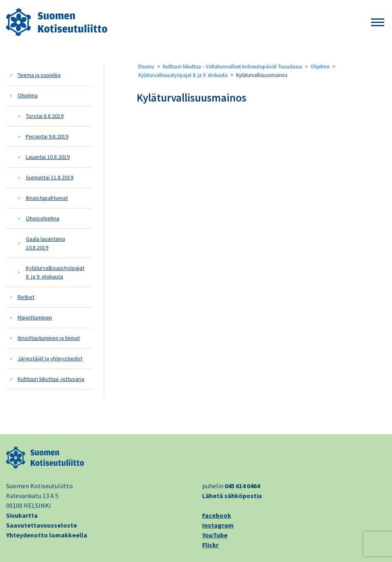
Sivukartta (22, 515)
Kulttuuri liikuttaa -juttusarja (51, 379)
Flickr (210, 545)
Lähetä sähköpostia (232, 496)
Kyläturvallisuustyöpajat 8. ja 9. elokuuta (55, 272)
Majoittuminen (35, 317)
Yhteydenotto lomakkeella (47, 535)
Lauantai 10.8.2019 (48, 157)
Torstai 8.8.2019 (45, 116)
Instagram (218, 525)
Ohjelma (28, 95)
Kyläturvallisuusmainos (191, 97)
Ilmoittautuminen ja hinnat (49, 338)
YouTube (215, 535)
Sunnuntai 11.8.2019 (50, 177)
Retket (26, 297)
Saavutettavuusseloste (42, 525)
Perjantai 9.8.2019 (47, 136)
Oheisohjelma (43, 218)
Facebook (217, 515)
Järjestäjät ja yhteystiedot (50, 358)
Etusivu (146, 67)
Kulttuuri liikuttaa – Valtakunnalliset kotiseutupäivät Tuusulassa (232, 67)
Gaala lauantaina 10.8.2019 (45, 243)
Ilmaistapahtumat (47, 198)
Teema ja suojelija (39, 75)
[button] (378, 23)
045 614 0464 (242, 486)
